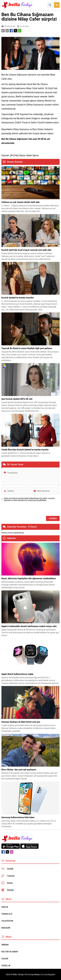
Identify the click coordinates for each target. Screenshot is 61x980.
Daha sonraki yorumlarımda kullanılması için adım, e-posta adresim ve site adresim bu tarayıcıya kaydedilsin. (29, 499)
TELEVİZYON (10, 26)
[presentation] (23, 509)
